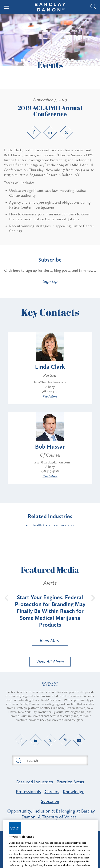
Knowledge (74, 791)
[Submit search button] (18, 760)
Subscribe (50, 801)
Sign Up (50, 281)
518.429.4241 (50, 391)
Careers (52, 791)
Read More (50, 396)
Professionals (28, 791)
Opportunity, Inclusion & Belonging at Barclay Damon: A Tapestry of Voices (51, 814)
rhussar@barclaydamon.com (50, 462)
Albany (50, 387)
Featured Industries (34, 782)
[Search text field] (54, 760)
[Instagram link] (65, 740)
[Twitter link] (66, 132)
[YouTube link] (79, 740)
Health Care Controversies (53, 525)
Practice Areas (70, 782)
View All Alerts (50, 662)
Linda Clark (50, 367)
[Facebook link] (34, 132)
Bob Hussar (50, 446)
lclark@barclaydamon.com (50, 382)
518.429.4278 (50, 471)
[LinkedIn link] (50, 132)
